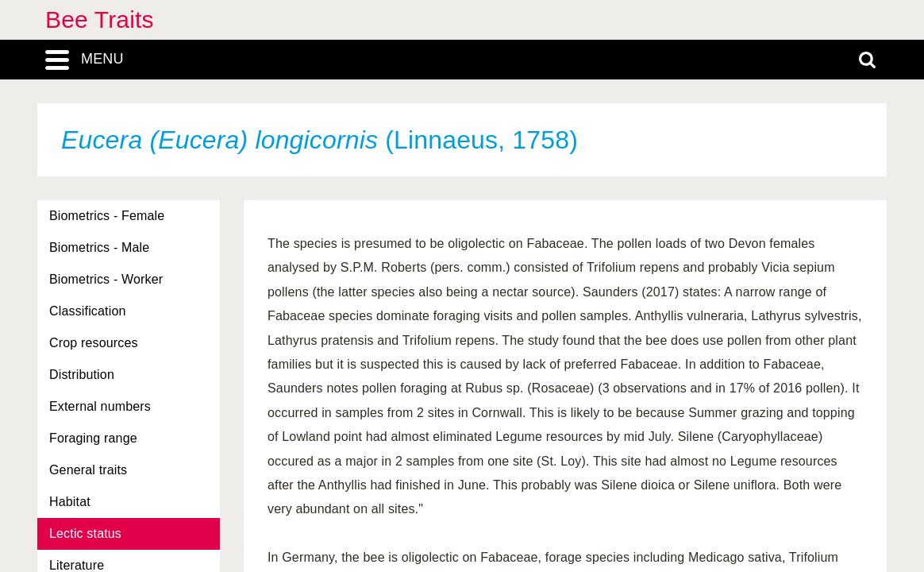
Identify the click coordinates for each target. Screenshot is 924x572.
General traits (88, 470)
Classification (88, 311)
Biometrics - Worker (106, 279)
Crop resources (94, 343)
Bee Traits (100, 19)
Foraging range (93, 438)
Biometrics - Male (99, 247)
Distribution (82, 375)
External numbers (100, 406)
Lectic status (85, 533)
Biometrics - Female (107, 216)
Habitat (70, 502)
